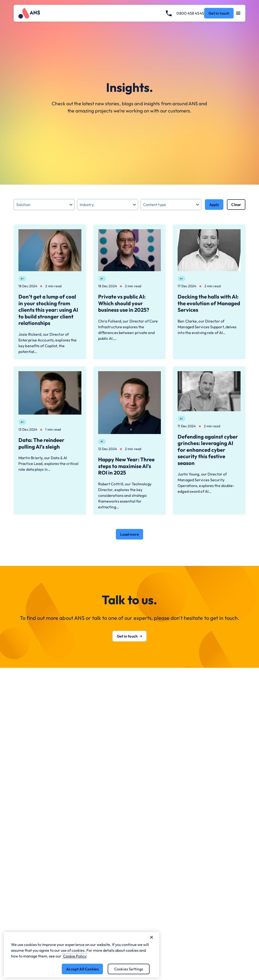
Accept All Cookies (82, 969)
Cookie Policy (75, 956)
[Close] (152, 937)
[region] (82, 955)
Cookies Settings (129, 969)
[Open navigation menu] (238, 13)
